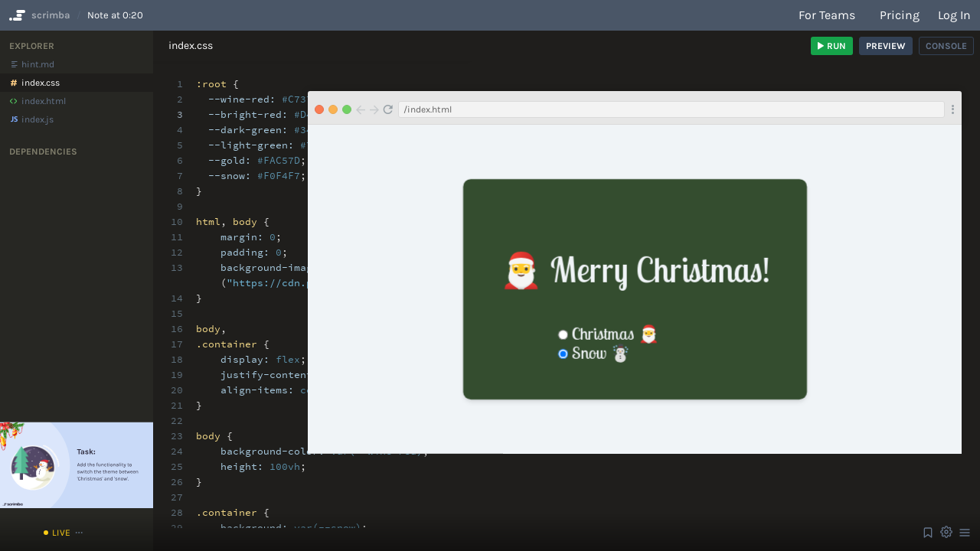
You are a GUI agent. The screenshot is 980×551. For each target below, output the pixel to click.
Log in (954, 15)
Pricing (900, 15)
